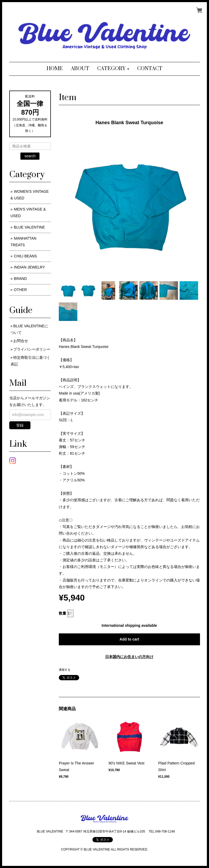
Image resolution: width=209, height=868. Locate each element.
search (30, 156)
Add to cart (129, 639)
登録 (20, 425)
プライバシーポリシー (32, 349)
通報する (65, 670)
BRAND (20, 279)
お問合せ (21, 341)
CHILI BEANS (25, 256)
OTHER (20, 290)
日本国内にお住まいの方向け (129, 657)
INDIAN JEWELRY (29, 267)
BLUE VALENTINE (29, 227)
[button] (113, 69)
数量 (63, 613)
